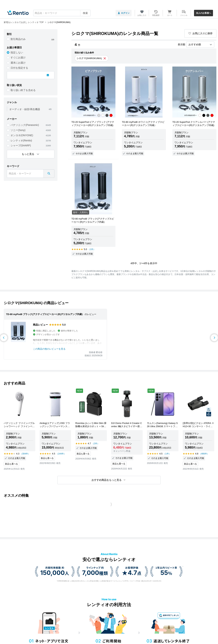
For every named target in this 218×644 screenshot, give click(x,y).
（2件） (95, 444)
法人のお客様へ (204, 13)
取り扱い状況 (14, 85)
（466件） (204, 454)
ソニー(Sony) (18, 130)
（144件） (61, 454)
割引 (9, 34)
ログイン (124, 13)
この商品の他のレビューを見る (49, 349)
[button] (109, 480)
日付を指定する (19, 68)
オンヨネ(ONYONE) (22, 135)
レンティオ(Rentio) (21, 140)
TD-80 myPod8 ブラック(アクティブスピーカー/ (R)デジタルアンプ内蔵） (45, 314)
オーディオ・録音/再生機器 (25, 109)
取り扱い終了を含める (23, 90)
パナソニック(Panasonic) (25, 125)
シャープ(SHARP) (21, 145)
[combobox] (62, 13)
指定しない (17, 52)
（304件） (25, 454)
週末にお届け (18, 63)
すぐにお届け (18, 57)
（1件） (92, 249)
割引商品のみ (18, 39)
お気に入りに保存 (200, 33)
